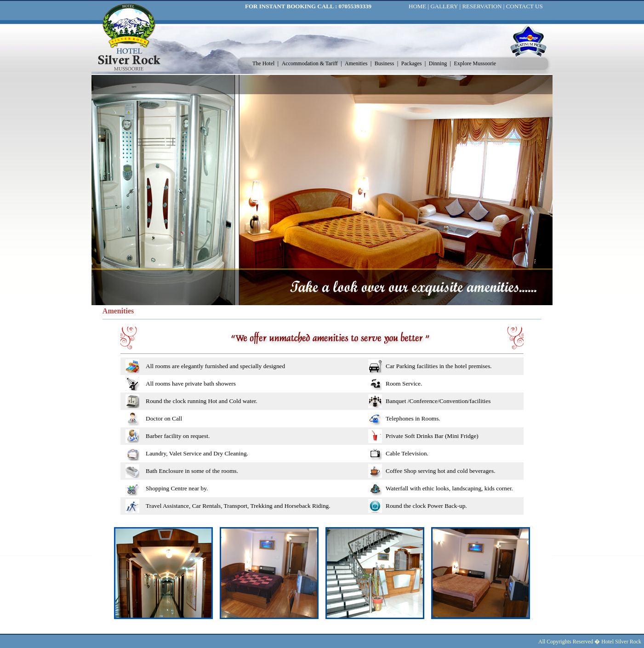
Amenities (357, 63)
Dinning (439, 63)
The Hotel (264, 63)
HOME (417, 6)
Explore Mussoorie (475, 63)
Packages (412, 63)
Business (385, 63)
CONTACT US (524, 6)
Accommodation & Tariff (311, 63)
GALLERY (444, 6)
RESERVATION (482, 6)
